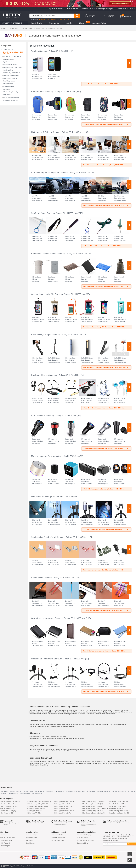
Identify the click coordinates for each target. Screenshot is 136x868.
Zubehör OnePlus (36, 793)
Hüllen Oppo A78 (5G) (34, 813)
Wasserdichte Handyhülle (11, 76)
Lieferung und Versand (58, 838)
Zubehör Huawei (28, 791)
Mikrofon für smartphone (11, 100)
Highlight (82, 23)
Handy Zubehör (14, 28)
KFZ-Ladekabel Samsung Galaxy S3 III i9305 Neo (54, 416)
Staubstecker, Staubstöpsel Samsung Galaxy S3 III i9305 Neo (59, 537)
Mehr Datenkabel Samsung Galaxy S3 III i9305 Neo (107, 529)
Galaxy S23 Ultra (56, 19)
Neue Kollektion (37, 23)
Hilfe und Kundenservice (7, 838)
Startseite (3, 28)
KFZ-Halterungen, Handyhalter (13, 67)
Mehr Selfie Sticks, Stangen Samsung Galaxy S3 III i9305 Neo (106, 367)
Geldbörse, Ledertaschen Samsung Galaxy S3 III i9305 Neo (58, 618)
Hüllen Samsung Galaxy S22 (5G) (92, 806)
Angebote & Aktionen (100, 23)
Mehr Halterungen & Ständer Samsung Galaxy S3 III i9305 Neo (105, 165)
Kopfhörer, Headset (9, 81)
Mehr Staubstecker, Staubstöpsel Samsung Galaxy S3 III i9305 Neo (106, 570)
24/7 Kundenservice (57, 9)
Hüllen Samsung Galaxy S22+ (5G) (92, 804)
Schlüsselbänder (8, 70)
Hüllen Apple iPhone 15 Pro (8, 804)
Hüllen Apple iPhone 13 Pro (117, 804)
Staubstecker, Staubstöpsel (12, 92)
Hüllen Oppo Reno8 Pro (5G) (36, 808)
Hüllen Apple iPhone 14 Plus (63, 806)
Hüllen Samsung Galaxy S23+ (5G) (38, 804)
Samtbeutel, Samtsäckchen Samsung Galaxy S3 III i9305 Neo (59, 254)
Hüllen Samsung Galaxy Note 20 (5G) (93, 811)
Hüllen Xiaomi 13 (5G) (7, 813)
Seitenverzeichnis (83, 843)
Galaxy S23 (68, 19)
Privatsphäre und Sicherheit (86, 840)
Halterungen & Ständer (10, 65)
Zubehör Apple (4, 791)
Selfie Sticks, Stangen (10, 78)
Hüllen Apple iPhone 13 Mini (117, 806)
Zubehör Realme (70, 791)
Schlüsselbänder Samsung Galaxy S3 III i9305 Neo (54, 213)
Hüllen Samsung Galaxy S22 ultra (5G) (93, 802)
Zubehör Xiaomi (39, 791)
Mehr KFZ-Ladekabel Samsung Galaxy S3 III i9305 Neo (107, 448)
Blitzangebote (54, 23)
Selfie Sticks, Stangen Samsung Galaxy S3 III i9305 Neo (57, 335)
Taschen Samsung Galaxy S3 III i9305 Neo (51, 51)
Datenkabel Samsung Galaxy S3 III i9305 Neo (52, 497)
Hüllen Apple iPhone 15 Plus (9, 806)
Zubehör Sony (49, 791)
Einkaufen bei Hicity (6, 840)
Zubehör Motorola (24, 793)
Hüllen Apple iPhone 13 (116, 808)
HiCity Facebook (5, 843)
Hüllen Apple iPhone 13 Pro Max (119, 802)
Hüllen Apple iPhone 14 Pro (63, 804)
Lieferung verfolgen (32, 835)
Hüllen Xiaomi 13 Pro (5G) (8, 811)
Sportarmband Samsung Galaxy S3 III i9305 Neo (53, 92)
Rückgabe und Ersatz (58, 840)
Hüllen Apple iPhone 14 (61, 808)
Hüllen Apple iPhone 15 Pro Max (10, 802)
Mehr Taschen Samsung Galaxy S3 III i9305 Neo (108, 84)
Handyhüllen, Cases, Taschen (12, 56)
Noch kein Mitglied (83, 838)
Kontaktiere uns (30, 843)
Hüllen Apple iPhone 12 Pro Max (64, 811)
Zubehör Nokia (81, 791)
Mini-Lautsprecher (9, 86)
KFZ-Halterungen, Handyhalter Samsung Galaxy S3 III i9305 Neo (61, 173)
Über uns (3, 835)
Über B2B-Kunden (72, 9)
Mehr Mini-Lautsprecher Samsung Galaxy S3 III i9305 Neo (106, 489)
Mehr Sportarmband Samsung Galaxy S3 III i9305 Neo (107, 124)
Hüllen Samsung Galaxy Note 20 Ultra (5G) (95, 808)
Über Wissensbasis (32, 838)
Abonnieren (131, 844)
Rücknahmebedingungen (85, 835)
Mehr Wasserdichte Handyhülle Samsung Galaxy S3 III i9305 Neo (105, 327)
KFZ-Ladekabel (8, 84)
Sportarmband (8, 62)
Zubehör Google (13, 793)
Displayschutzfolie (9, 59)
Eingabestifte (7, 95)
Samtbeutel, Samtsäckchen (12, 73)
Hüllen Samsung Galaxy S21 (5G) (119, 813)
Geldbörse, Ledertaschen (11, 97)
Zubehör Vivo (91, 791)
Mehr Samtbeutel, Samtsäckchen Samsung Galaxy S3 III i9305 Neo (106, 286)
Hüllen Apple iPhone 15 (7, 808)
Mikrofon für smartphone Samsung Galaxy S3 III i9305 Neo (58, 659)
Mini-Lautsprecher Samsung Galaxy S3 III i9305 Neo (55, 456)
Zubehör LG (125, 791)
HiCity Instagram (5, 846)
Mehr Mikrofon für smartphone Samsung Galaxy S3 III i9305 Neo (105, 691)
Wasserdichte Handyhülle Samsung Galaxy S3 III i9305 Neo (58, 294)
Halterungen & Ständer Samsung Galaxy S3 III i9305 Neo (57, 132)
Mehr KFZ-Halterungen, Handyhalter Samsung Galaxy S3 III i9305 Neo (107, 205)
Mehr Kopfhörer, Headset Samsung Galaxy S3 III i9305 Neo (106, 408)
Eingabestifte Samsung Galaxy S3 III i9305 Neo (53, 578)
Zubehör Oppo (59, 791)
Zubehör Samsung (27, 28)
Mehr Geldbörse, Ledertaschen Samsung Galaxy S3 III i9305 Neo (105, 651)
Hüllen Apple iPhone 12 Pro (63, 813)
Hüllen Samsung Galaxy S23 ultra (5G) (39, 802)
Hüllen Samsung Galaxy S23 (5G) (37, 806)
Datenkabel (7, 89)
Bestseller (69, 23)
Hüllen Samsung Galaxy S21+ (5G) (119, 811)
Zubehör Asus (116, 791)
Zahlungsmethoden (57, 835)
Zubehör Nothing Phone (103, 791)
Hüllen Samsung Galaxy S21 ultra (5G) (93, 813)
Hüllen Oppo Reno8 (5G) (35, 811)
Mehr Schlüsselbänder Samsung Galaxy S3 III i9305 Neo (106, 246)
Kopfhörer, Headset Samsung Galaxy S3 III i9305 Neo (56, 375)
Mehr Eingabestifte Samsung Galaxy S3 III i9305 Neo (107, 610)
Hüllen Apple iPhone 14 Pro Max (64, 802)
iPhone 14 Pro (44, 19)
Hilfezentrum (30, 840)
